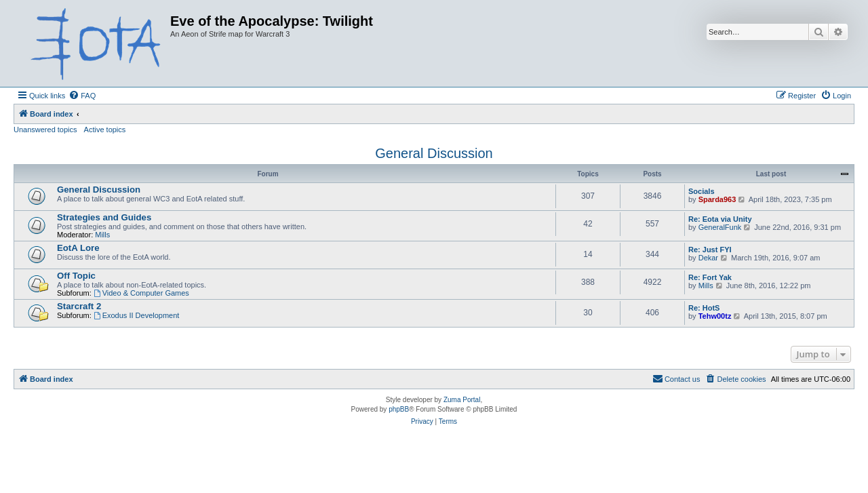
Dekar (708, 258)
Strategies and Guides (104, 217)
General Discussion (434, 153)
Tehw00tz (715, 316)
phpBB (399, 409)
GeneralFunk (720, 227)
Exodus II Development (137, 315)
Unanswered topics (45, 130)
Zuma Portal (462, 400)
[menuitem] (82, 96)
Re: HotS (704, 308)
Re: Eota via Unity (720, 219)
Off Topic (76, 276)
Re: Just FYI (710, 250)
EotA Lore (78, 248)
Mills (102, 235)
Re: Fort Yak (710, 277)
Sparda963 (717, 199)
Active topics (105, 130)
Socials (702, 191)
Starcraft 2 (79, 306)
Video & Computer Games (141, 293)
